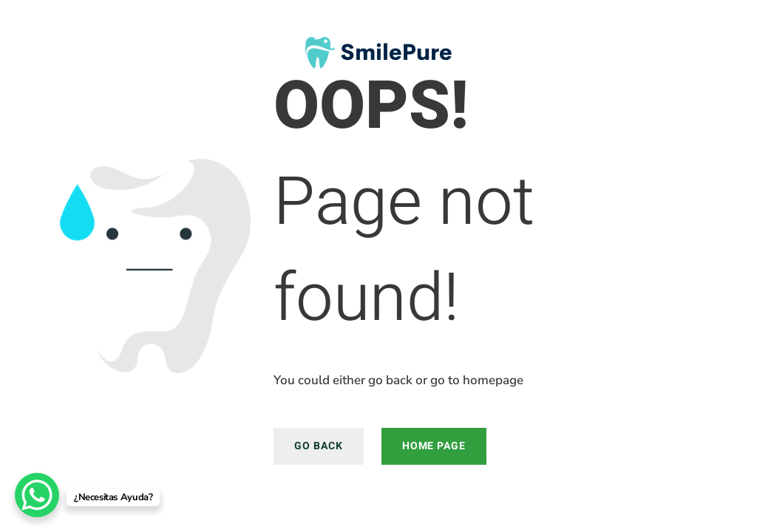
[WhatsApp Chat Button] (37, 495)
